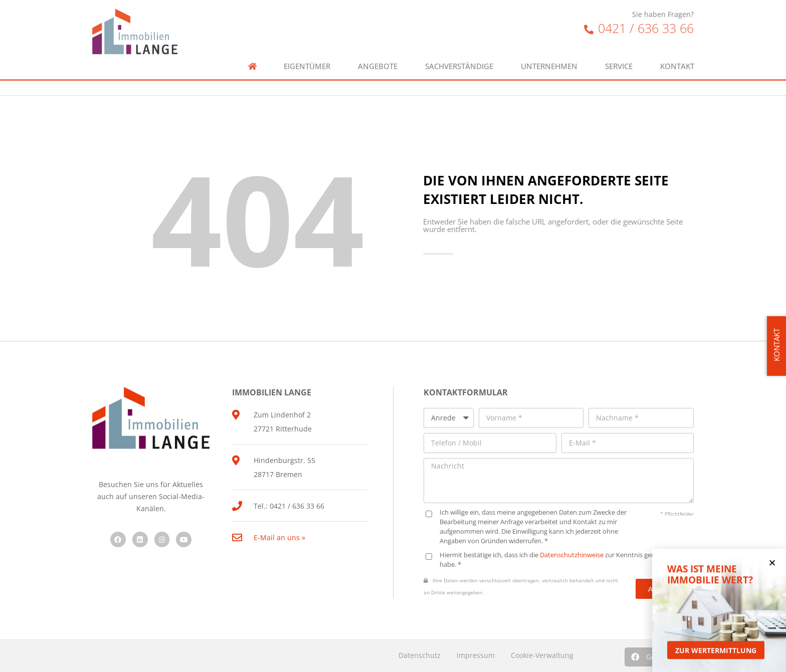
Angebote (378, 57)
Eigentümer (307, 57)
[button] (772, 569)
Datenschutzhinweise (572, 555)
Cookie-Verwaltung (542, 655)
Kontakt (677, 57)
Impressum (476, 655)
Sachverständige (459, 57)
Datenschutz (420, 655)
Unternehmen (549, 57)
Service (619, 57)
